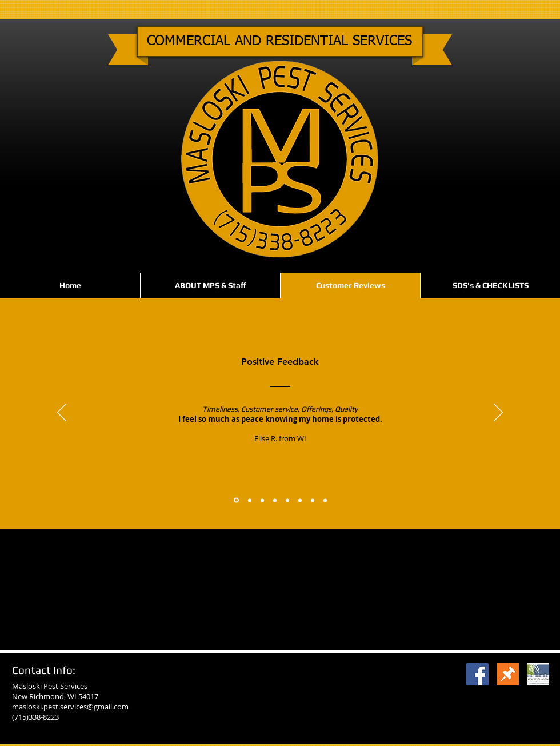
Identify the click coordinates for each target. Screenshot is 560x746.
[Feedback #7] (313, 500)
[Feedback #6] (300, 500)
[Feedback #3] (262, 500)
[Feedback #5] (287, 500)
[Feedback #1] (236, 500)
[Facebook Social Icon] (477, 674)
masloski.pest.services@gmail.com (70, 707)
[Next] (498, 413)
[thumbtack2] (508, 674)
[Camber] (538, 674)
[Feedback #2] (250, 500)
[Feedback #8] (325, 500)
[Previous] (62, 413)
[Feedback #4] (275, 500)
